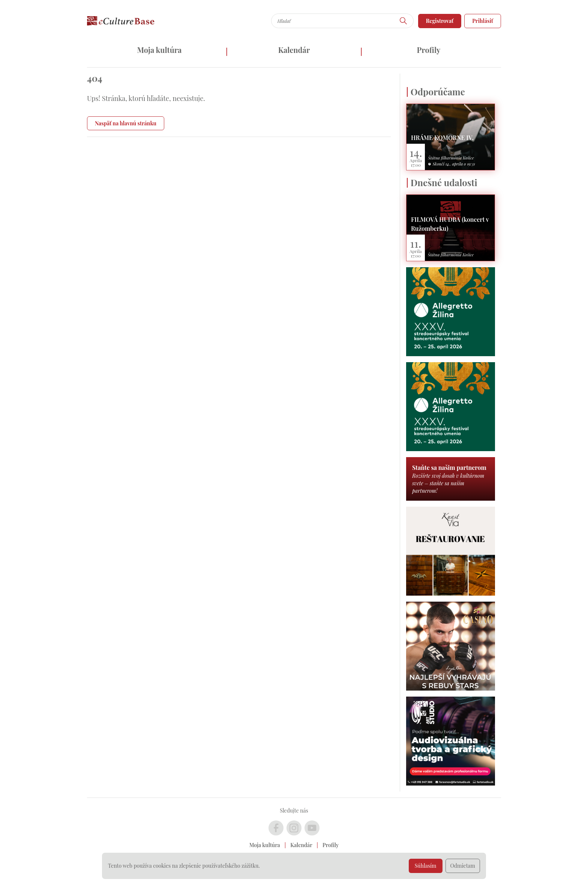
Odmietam (463, 866)
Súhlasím (426, 866)
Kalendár (294, 50)
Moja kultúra (159, 50)
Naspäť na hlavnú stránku (126, 123)
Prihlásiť (483, 21)
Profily (429, 50)
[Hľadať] (403, 21)
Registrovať (440, 21)
